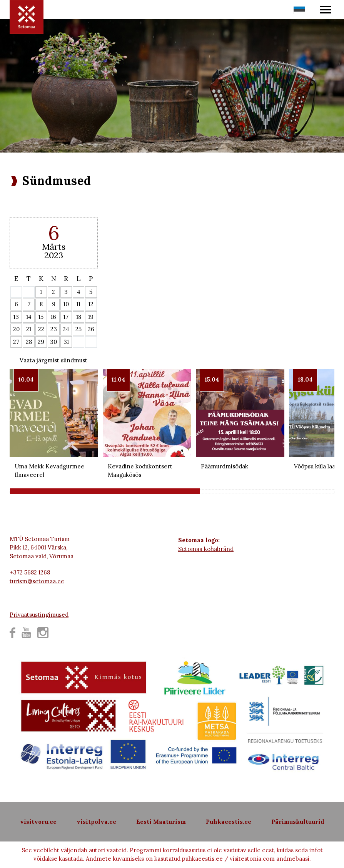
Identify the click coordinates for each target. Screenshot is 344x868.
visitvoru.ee (38, 822)
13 (16, 317)
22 (41, 329)
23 (54, 329)
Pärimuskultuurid (298, 822)
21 (29, 329)
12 (91, 304)
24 (66, 329)
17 (66, 317)
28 (29, 342)
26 (91, 329)
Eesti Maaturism (161, 822)
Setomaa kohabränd (206, 549)
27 (16, 342)
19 (91, 317)
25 (78, 329)
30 (53, 342)
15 (41, 317)
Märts (54, 247)
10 (66, 304)
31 (66, 342)
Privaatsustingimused (39, 615)
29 (41, 342)
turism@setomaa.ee (37, 581)
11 (78, 304)
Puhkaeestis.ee (229, 822)
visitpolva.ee (96, 822)
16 (53, 317)
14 (29, 317)
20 (16, 329)
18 (79, 317)
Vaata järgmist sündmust (53, 360)
